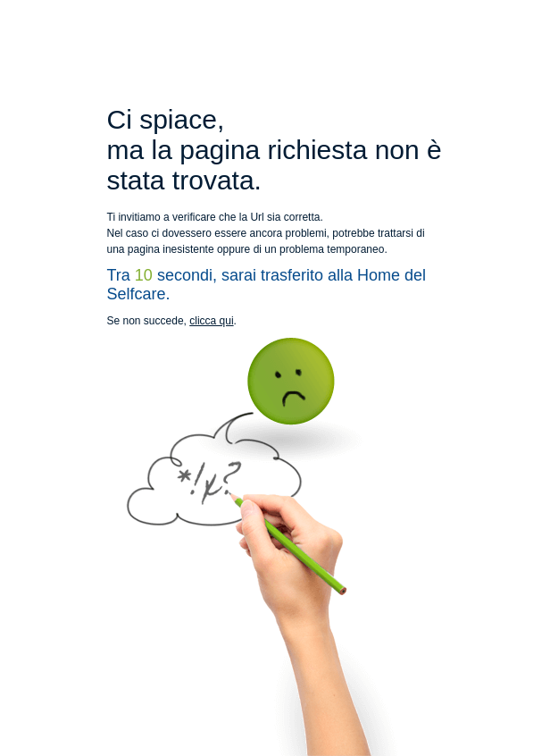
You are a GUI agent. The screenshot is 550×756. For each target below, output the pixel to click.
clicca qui (211, 321)
